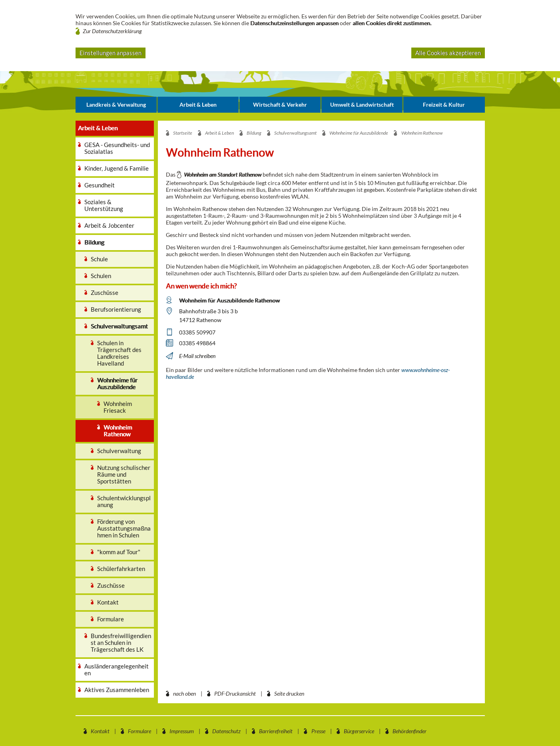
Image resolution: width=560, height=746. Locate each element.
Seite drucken (289, 693)
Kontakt (100, 731)
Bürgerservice (359, 731)
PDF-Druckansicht (235, 693)
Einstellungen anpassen (111, 53)
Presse (318, 731)
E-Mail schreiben (197, 356)
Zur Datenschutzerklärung (112, 31)
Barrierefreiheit (276, 731)
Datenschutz (226, 731)
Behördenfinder (410, 731)
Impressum (182, 731)
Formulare (140, 731)
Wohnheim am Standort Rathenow (223, 174)
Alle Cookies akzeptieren (448, 53)
